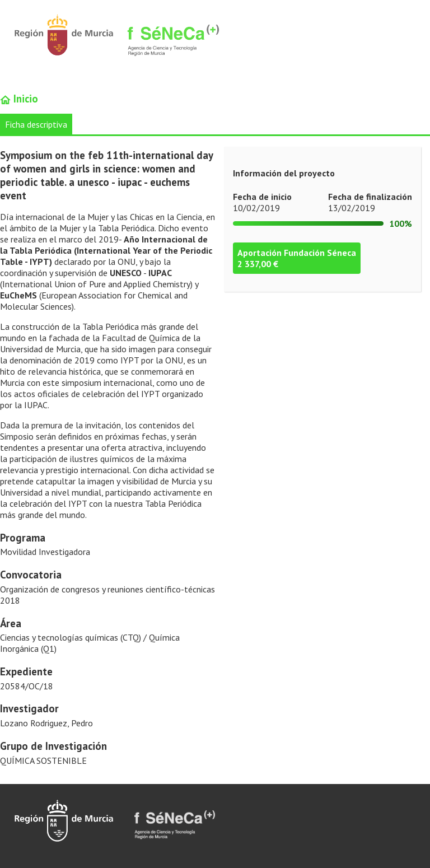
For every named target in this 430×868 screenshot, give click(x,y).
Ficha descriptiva (36, 124)
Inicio (19, 99)
